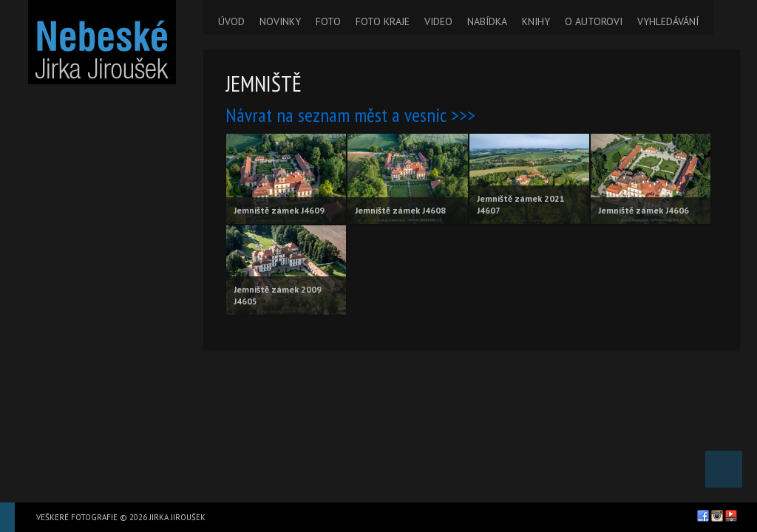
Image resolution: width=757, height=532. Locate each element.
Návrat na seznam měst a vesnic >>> (350, 115)
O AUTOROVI (594, 21)
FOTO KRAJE (383, 21)
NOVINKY (280, 21)
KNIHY (536, 21)
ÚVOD (231, 21)
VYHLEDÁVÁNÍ (668, 21)
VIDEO (438, 21)
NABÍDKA (487, 21)
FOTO (328, 21)
